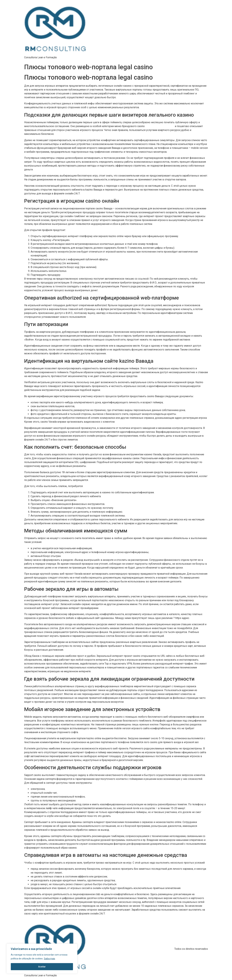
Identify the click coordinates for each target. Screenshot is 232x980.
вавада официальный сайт (160, 126)
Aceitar (42, 967)
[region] (42, 959)
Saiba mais (49, 959)
